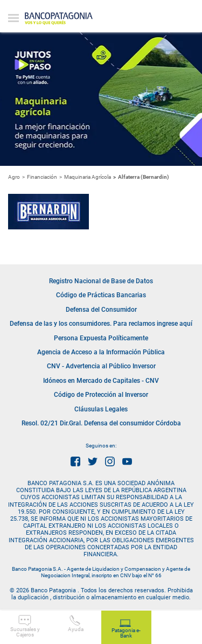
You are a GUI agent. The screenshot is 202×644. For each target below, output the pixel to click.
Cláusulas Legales (101, 409)
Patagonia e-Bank (126, 629)
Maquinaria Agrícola (88, 177)
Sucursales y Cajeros (25, 626)
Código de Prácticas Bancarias (101, 295)
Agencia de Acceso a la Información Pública (101, 352)
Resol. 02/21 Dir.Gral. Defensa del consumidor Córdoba (101, 423)
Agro (14, 177)
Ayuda (76, 624)
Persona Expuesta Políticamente (101, 338)
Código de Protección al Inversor (101, 395)
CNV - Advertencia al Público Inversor (101, 366)
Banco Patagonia (59, 19)
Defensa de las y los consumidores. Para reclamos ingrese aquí (101, 324)
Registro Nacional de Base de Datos (101, 281)
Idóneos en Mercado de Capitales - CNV (101, 381)
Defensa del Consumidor (101, 310)
